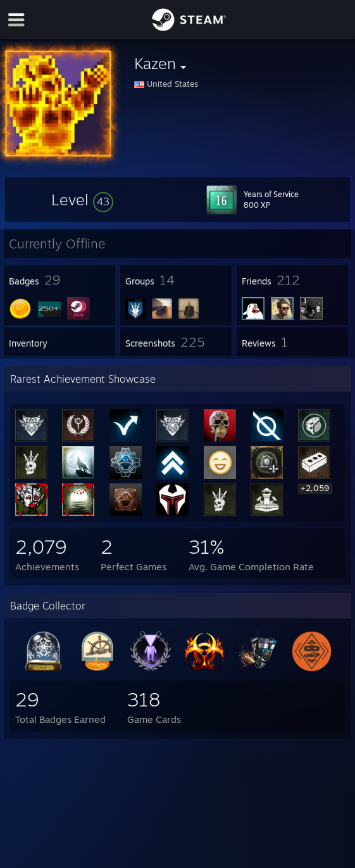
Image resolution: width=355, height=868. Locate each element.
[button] (82, 200)
